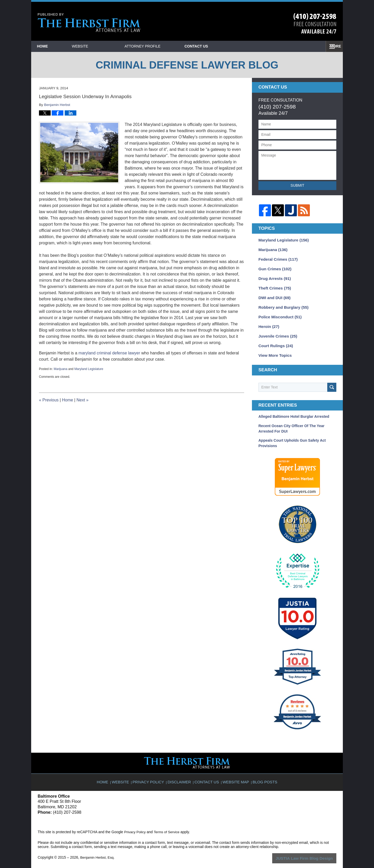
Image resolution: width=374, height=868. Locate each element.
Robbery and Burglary (281, 303)
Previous (49, 400)
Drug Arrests (273, 276)
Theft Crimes (273, 285)
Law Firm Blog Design (312, 851)
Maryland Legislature (89, 369)
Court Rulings (274, 340)
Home (55, 46)
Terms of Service (168, 825)
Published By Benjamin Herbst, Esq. (315, 23)
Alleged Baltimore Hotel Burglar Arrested (294, 410)
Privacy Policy (151, 773)
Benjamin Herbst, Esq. (98, 851)
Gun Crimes (273, 267)
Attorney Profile (167, 46)
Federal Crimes (276, 258)
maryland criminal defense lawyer (109, 353)
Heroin (268, 321)
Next (82, 400)
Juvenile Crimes (276, 331)
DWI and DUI (273, 294)
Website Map (235, 773)
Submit (298, 185)
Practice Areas (238, 46)
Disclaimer (181, 773)
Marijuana (61, 369)
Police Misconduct (278, 312)
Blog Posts (263, 773)
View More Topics (274, 349)
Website (105, 46)
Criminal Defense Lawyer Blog (89, 23)
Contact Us (301, 46)
